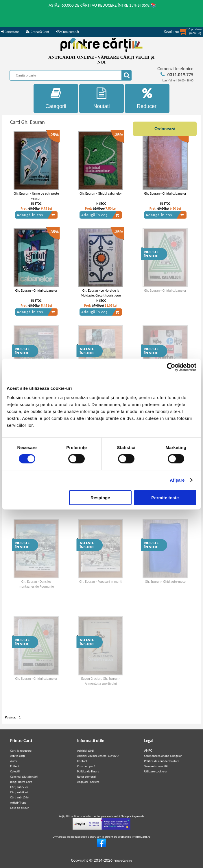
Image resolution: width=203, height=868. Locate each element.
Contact (82, 761)
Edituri (14, 766)
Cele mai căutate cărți (24, 777)
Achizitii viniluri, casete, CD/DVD (98, 756)
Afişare (177, 480)
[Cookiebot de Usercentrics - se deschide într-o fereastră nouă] (171, 367)
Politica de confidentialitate (162, 761)
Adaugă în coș (36, 215)
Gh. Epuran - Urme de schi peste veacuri (36, 196)
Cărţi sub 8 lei (19, 792)
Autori (14, 761)
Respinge (100, 497)
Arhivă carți (17, 756)
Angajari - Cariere (88, 782)
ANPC (148, 750)
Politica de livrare (88, 771)
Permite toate (165, 497)
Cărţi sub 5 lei (19, 787)
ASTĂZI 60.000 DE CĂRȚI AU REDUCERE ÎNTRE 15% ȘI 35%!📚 (102, 5)
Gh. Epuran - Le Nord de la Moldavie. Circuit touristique (101, 293)
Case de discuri (20, 808)
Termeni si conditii (156, 766)
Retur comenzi (86, 777)
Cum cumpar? (86, 766)
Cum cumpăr (68, 32)
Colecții (15, 771)
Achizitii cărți (85, 751)
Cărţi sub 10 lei (20, 797)
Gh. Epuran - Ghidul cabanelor (101, 193)
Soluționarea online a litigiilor (163, 756)
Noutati (101, 98)
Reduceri (147, 98)
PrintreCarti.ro (123, 861)
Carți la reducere (21, 751)
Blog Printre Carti (21, 782)
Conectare (10, 32)
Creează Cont (37, 32)
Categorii (56, 98)
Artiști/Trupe (18, 803)
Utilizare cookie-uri (156, 771)
